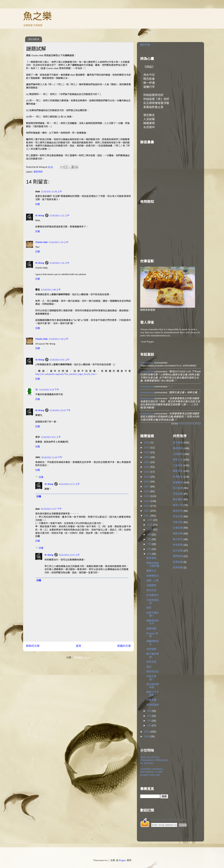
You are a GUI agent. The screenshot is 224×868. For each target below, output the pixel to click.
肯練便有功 (153, 576)
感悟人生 (178, 460)
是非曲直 (178, 443)
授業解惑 (178, 482)
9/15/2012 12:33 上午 (69, 555)
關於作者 (145, 45)
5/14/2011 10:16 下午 (60, 411)
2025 (147, 448)
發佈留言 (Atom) (82, 658)
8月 (149, 539)
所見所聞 (178, 545)
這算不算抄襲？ (153, 614)
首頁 (78, 646)
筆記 (149, 667)
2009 (147, 736)
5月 (149, 554)
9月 (149, 534)
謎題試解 (151, 629)
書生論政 (178, 499)
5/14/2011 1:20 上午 (60, 263)
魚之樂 (37, 16)
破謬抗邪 (178, 511)
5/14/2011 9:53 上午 (60, 360)
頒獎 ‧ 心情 (152, 581)
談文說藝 (178, 551)
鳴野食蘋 (178, 556)
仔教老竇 (151, 700)
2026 (147, 443)
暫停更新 (151, 558)
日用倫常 (178, 454)
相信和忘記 (153, 672)
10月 (150, 529)
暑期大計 (151, 571)
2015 (147, 496)
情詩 (149, 608)
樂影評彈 (178, 534)
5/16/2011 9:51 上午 (51, 437)
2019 (147, 477)
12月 (150, 520)
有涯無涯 (178, 477)
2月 (149, 721)
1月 (149, 725)
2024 (147, 452)
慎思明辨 (38, 172)
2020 (147, 472)
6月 (149, 549)
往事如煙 (178, 528)
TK (37, 390)
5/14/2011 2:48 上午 (51, 290)
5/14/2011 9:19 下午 (49, 390)
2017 (147, 486)
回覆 (38, 204)
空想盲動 (151, 649)
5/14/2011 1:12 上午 (60, 216)
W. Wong (40, 216)
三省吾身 (178, 465)
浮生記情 (178, 516)
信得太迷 (151, 662)
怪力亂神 (178, 488)
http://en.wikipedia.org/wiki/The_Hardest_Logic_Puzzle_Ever (65, 374)
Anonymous (147, 363)
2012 (147, 511)
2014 (147, 501)
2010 (147, 732)
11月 (150, 525)
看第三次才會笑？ (153, 694)
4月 (149, 711)
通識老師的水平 (153, 622)
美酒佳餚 (178, 562)
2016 (147, 491)
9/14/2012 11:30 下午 (52, 458)
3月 (149, 716)
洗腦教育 (151, 585)
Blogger (123, 861)
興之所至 (178, 539)
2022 (147, 462)
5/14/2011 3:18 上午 (59, 339)
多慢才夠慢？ (151, 678)
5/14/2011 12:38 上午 (51, 192)
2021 (147, 467)
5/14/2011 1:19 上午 (59, 242)
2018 (147, 482)
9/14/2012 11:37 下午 (51, 509)
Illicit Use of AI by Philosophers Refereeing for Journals (154, 760)
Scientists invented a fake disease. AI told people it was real (152, 772)
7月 (149, 544)
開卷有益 (178, 471)
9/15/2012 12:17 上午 (69, 484)
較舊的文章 (124, 646)
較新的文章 (33, 646)
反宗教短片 (153, 595)
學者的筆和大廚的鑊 (153, 565)
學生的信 (151, 590)
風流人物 (178, 505)
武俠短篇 (178, 568)
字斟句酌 (178, 522)
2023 (147, 457)
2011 (147, 516)
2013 (147, 506)
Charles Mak (41, 242)
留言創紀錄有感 (153, 686)
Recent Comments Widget (190, 424)
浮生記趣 (178, 494)
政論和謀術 (153, 705)
